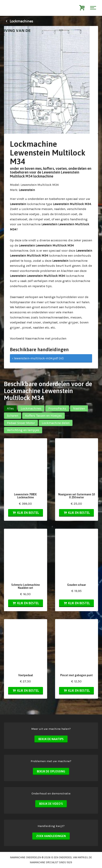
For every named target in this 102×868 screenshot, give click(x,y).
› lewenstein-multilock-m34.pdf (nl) (38, 358)
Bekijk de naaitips (51, 739)
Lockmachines (19, 21)
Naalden (79, 408)
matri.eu (83, 857)
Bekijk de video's (51, 804)
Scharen (13, 416)
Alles (10, 408)
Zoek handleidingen (51, 836)
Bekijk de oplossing (51, 771)
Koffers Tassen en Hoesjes (43, 416)
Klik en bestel (26, 513)
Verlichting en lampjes (23, 430)
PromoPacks (57, 408)
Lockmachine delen (56, 423)
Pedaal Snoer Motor (21, 423)
